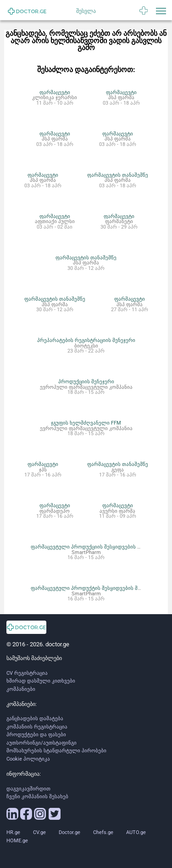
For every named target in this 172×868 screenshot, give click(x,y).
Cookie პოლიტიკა (28, 759)
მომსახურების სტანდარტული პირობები (56, 751)
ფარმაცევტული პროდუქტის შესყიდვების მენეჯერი (94, 588)
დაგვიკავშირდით (28, 789)
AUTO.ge (136, 832)
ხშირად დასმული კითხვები (41, 681)
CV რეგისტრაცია (27, 673)
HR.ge (13, 832)
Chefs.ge (103, 832)
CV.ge (39, 832)
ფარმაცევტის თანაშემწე (118, 175)
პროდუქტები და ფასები (36, 735)
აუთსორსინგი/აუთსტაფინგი (42, 743)
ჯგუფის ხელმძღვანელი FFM (86, 423)
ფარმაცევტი (55, 92)
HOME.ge (17, 841)
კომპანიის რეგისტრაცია (37, 727)
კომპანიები (21, 689)
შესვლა (86, 11)
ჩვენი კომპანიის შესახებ (37, 797)
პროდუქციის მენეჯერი (86, 381)
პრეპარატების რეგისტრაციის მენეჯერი (86, 340)
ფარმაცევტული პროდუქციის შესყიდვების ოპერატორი (99, 547)
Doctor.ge (69, 832)
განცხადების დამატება (35, 719)
